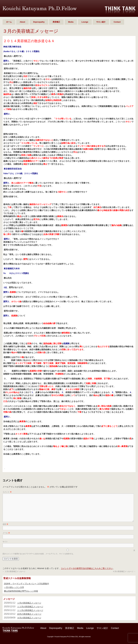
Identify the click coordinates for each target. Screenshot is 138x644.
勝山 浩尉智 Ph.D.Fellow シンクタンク (40, 9)
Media (71, 22)
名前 (5, 524)
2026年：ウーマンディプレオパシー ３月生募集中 (27, 584)
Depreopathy (39, 22)
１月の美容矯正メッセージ (29, 603)
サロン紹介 (101, 22)
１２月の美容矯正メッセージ (30, 607)
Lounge (85, 22)
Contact (117, 22)
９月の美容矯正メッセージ (29, 618)
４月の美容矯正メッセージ (124, 571)
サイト (5, 542)
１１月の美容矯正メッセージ (30, 610)
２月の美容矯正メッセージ (14, 571)
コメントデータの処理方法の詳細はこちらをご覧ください (87, 568)
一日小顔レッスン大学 (14, 587)
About (22, 22)
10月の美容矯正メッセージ (29, 614)
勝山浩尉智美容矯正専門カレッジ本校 (21, 591)
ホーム (9, 22)
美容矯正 (56, 22)
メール (6, 533)
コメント (7, 492)
